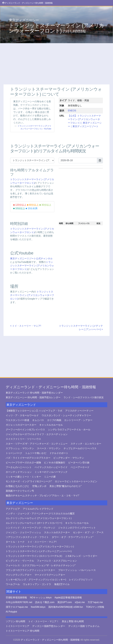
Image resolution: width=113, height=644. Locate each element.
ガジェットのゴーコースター (21, 425)
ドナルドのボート (59, 453)
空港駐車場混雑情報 (16, 598)
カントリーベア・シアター (78, 420)
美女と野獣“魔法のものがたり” (66, 486)
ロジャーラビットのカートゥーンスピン (76, 481)
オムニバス (38, 420)
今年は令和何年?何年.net (19, 602)
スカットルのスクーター (57, 532)
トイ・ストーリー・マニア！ (44, 621)
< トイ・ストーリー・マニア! (26, 326)
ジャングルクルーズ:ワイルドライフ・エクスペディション (37, 434)
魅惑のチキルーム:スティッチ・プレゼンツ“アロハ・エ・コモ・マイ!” (43, 496)
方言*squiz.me (95, 602)
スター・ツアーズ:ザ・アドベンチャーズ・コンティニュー (37, 444)
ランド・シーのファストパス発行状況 (84, 397)
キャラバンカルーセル (77, 523)
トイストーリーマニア (18, 626)
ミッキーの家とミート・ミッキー (23, 477)
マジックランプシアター (19, 575)
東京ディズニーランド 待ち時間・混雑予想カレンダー (34, 393)
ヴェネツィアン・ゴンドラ (37, 584)
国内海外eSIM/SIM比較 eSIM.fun (66, 607)
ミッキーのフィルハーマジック (51, 472)
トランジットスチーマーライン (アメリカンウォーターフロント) (56, 26)
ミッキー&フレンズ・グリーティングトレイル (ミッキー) (36, 580)
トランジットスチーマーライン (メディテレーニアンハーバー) (39, 551)
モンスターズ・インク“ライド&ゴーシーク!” (29, 481)
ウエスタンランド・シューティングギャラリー (66, 415)
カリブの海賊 (54, 420)
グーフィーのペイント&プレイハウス (25, 430)
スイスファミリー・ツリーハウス (23, 439)
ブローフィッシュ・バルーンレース (77, 570)
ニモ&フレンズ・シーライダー (81, 556)
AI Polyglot (11, 612)
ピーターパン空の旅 (79, 463)
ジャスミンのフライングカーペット (77, 528)
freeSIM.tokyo (38, 607)
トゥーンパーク (14, 453)
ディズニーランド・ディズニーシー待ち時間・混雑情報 (51, 387)
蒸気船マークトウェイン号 (20, 491)
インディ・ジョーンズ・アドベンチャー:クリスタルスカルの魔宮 (40, 514)
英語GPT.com (65, 602)
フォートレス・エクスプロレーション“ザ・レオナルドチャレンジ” (41, 565)
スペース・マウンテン (49, 448)
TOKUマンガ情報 (95, 607)
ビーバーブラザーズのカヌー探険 (23, 463)
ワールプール (13, 584)
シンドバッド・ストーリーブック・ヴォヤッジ (30, 528)
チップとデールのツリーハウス (80, 448)
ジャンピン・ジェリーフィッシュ (23, 532)
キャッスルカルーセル (51, 425)
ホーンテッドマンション (19, 472)
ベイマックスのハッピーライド (51, 467)
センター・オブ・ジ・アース (88, 532)
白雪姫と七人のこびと (18, 486)
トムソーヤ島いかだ (36, 453)
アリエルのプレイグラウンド (38, 509)
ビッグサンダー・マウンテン (69, 458)
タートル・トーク (15, 542)
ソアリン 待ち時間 (15, 621)
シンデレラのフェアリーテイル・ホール (69, 430)
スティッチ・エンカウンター (86, 444)
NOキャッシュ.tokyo (41, 598)
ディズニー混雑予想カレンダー (49, 626)
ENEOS (72, 111)
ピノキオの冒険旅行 (55, 463)
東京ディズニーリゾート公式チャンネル (31, 258)
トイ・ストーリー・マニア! (42, 542)
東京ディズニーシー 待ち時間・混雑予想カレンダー (33, 397)
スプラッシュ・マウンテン (20, 448)
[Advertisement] (56, 64)
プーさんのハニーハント (19, 467)
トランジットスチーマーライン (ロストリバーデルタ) (34, 556)
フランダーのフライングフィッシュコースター (30, 570)
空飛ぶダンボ (39, 486)
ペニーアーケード (80, 467)
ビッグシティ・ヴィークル (20, 561)
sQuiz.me (80, 602)
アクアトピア (13, 509)
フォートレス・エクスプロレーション (57, 561)
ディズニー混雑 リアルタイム (84, 626)
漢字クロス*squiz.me (17, 607)
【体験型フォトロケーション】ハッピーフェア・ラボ (34, 411)
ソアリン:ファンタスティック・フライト (27, 537)
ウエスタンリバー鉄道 (18, 420)
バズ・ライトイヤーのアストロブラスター (28, 458)
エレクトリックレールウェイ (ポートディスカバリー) (34, 523)
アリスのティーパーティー (79, 411)
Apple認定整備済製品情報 (68, 598)
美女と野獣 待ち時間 (73, 621)
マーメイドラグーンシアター (50, 575)
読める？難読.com (45, 602)
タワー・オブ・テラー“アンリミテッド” (73, 537)
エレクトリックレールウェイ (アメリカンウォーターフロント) (39, 518)
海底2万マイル (62, 584)
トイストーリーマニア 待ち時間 (23, 631)
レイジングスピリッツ (81, 580)
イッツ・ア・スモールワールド (22, 415)
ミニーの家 (50, 477)
